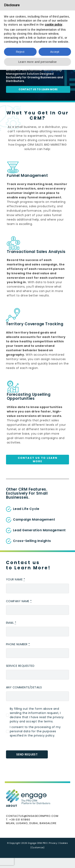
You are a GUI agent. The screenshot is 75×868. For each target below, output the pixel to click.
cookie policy (54, 25)
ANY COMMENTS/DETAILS (24, 687)
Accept (55, 52)
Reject (20, 52)
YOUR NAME (16, 579)
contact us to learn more (38, 89)
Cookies (64, 843)
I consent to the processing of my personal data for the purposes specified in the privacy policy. (35, 731)
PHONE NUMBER (18, 644)
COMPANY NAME (19, 601)
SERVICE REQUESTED (20, 666)
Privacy (53, 843)
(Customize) (37, 848)
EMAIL (11, 623)
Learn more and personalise (38, 62)
